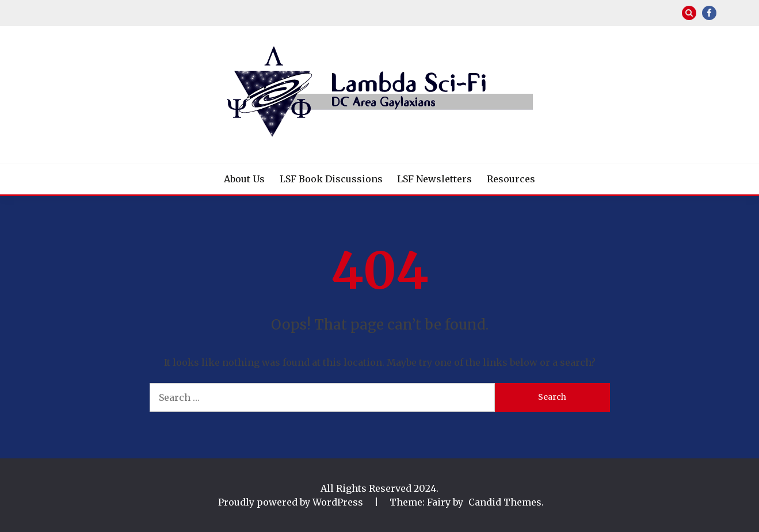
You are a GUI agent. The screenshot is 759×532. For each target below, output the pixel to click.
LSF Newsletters (434, 179)
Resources (511, 179)
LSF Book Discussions (331, 179)
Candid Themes (505, 502)
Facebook (709, 13)
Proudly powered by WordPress (292, 502)
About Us (244, 179)
